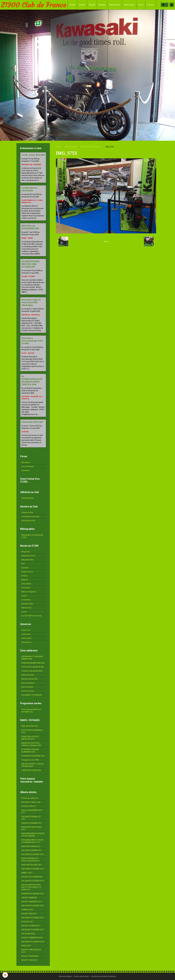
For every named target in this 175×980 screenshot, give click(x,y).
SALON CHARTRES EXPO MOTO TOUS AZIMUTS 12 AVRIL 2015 (31, 887)
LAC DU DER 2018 (28, 934)
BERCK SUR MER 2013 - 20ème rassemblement (30, 860)
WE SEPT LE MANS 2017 (31, 926)
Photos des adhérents (30, 798)
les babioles (26, 600)
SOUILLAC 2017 (27, 922)
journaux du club (28, 691)
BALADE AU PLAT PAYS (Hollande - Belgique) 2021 (31, 744)
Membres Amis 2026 (29, 679)
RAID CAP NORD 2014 (30, 726)
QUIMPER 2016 (27, 910)
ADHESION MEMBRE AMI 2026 (33, 663)
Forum (141, 5)
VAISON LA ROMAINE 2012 (32, 823)
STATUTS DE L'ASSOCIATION (33, 667)
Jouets (24, 612)
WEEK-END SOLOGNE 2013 (32, 865)
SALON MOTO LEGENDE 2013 (33, 869)
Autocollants (26, 584)
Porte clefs (26, 588)
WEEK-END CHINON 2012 (31, 846)
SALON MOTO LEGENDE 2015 (33, 906)
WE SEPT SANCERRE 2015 (32, 902)
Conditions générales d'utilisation (104, 976)
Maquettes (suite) (28, 556)
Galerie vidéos (129, 5)
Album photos (115, 5)
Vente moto (26, 634)
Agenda (92, 5)
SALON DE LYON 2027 (32, 422)
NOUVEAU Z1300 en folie (31, 802)
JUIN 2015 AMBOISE (29, 898)
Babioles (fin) (26, 608)
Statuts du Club (27, 513)
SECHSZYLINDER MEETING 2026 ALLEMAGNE (30, 264)
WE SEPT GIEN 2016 (29, 914)
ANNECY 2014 (27, 873)
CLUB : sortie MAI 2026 (33, 155)
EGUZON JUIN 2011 (29, 806)
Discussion (25, 470)
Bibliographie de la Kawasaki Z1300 (32, 536)
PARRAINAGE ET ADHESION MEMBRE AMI (32, 658)
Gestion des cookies (81, 976)
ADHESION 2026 (28, 498)
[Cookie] (5, 975)
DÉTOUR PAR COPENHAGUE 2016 (32, 731)
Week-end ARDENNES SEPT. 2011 (32, 811)
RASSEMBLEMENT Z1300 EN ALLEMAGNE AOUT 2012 (33, 841)
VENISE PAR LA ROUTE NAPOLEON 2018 (30, 738)
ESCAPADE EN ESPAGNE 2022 (33, 756)
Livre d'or (151, 5)
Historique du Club (28, 521)
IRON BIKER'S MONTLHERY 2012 (32, 828)
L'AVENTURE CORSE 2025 (31, 770)
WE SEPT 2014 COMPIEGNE (32, 877)
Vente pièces (26, 638)
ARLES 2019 (26, 946)
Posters (24, 576)
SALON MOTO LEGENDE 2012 (33, 854)
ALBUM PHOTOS (71, 147)
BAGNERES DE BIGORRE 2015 (33, 894)
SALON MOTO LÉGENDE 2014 (33, 881)
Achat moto (26, 630)
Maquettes (26, 552)
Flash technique (27, 687)
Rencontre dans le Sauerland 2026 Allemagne (31, 302)
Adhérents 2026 (28, 675)
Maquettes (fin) (27, 560)
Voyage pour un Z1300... (31, 760)
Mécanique (26, 462)
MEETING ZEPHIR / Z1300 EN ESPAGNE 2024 (32, 765)
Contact (82, 5)
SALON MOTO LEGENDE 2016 (33, 918)
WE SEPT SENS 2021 (29, 960)
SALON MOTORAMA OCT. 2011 (31, 818)
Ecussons (25, 568)
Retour (106, 242)
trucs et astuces (28, 466)
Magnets (25, 580)
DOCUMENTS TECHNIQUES (32, 695)
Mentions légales (65, 976)
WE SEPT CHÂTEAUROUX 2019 (31, 951)
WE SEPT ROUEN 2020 (30, 956)
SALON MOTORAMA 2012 (31, 850)
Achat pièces (26, 642)
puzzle (24, 596)
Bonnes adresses (28, 683)
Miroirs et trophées (29, 592)
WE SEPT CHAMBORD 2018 (32, 938)
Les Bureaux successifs (30, 517)
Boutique (102, 5)
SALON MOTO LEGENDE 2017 (92, 147)
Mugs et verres (27, 572)
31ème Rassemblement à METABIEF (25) (31, 711)
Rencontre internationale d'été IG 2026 (32, 341)
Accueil (72, 5)
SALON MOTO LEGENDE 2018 (33, 942)
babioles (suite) (27, 604)
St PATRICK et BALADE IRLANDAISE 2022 (30, 751)
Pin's (23, 564)
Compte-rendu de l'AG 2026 (32, 671)
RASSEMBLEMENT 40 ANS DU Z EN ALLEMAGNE (33, 835)
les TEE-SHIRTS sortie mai (31, 616)
